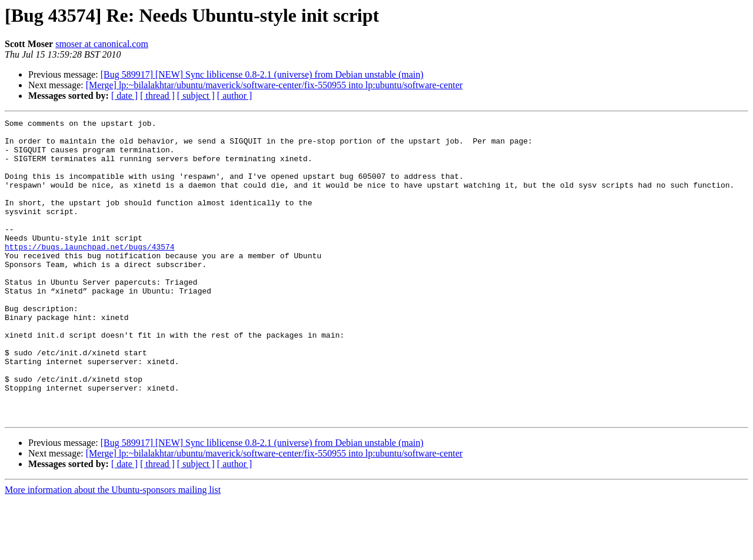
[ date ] (124, 96)
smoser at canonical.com (102, 44)
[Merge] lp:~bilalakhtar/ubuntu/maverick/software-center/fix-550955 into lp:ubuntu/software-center (274, 85)
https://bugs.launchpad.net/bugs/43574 (90, 273)
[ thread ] (157, 96)
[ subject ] (196, 96)
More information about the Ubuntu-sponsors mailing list (113, 550)
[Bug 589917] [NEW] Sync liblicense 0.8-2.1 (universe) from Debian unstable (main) (262, 74)
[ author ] (235, 96)
